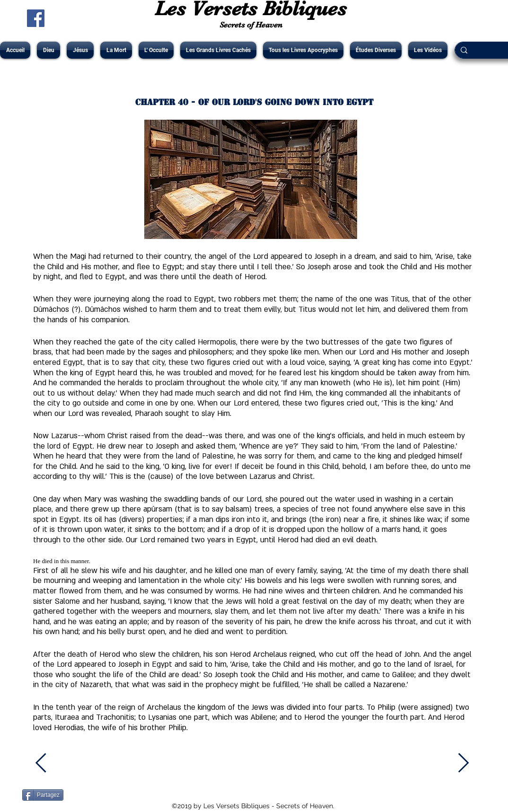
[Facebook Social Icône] (36, 18)
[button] (48, 50)
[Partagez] (43, 795)
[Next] (464, 763)
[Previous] (46, 763)
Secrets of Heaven (251, 25)
